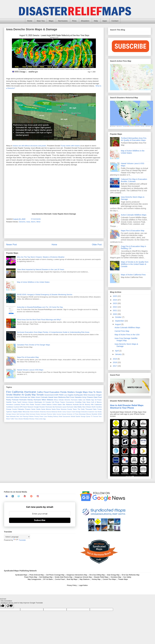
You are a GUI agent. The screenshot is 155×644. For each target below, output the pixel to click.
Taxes (75, 409)
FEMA (61, 395)
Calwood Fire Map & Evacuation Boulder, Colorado (134, 180)
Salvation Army (80, 397)
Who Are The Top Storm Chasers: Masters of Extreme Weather (41, 257)
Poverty (37, 417)
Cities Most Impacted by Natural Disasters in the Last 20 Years (41, 269)
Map (34, 395)
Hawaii (51, 397)
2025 (115, 296)
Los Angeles (69, 395)
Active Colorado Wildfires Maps (134, 215)
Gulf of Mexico (96, 402)
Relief (61, 417)
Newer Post (11, 245)
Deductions (85, 412)
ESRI (56, 395)
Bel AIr (82, 404)
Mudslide (95, 414)
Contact (115, 21)
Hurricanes (63, 21)
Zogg (44, 419)
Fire (9, 392)
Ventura (25, 402)
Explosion (91, 412)
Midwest (50, 400)
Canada (48, 402)
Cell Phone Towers (58, 402)
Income (59, 414)
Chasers (90, 397)
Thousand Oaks (91, 409)
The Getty (81, 409)
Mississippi (82, 414)
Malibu (80, 407)
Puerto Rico (25, 404)
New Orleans (87, 407)
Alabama (69, 404)
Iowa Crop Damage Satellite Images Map (126, 339)
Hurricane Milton (40, 400)
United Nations (46, 404)
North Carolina (97, 407)
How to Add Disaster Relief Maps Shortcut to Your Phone (127, 407)
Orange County (12, 409)
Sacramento (66, 417)
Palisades (21, 409)
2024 (115, 300)
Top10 (19, 402)
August (118, 324)
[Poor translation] (10, 606)
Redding (50, 417)
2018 (115, 362)
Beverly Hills (89, 404)
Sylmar (88, 417)
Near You (41, 21)
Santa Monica (46, 409)
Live (84, 400)
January (119, 354)
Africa (56, 400)
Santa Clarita (36, 409)
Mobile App (90, 400)
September (120, 321)
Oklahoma (62, 397)
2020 (115, 314)
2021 (115, 310)
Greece (14, 414)
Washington (38, 402)
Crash (73, 412)
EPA (21, 407)
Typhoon (9, 412)
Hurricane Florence (46, 414)
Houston (42, 407)
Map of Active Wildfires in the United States (33, 282)
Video (33, 397)
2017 (115, 366)
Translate (20, 540)
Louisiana (17, 404)
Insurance (92, 395)
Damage (78, 412)
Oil (96, 400)
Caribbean (10, 407)
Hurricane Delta (24, 414)
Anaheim (37, 412)
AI (44, 402)
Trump (99, 409)
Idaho (54, 414)
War (64, 404)
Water (20, 412)
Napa (8, 417)
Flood (46, 392)
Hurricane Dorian (35, 414)
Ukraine (21, 419)
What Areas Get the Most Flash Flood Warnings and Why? (39, 320)
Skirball (73, 417)
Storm (33, 222)
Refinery (56, 417)
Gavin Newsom (28, 407)
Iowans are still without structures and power (29, 146)
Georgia (9, 414)
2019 (115, 359)
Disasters (85, 21)
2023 (115, 303)
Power (99, 400)
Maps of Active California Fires (133, 275)
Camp (64, 412)
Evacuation (54, 392)
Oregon (99, 395)
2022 (115, 307)
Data (95, 397)
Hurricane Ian (25, 397)
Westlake (26, 419)
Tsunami (38, 404)
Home (30, 21)
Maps (51, 21)
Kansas (64, 414)
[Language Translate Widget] (17, 537)
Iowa (28, 222)
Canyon (69, 412)
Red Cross (70, 397)
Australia (76, 404)
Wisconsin (26, 412)
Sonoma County (66, 409)
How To (92, 392)
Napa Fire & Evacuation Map (28, 357)
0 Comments (36, 219)
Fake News (86, 402)
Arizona (49, 412)
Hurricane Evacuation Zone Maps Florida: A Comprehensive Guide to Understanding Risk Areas (53, 332)
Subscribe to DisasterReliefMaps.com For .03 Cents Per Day (40, 307)
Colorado (44, 397)
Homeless (10, 404)
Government (49, 395)
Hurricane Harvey (26, 400)
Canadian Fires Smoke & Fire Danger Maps (33, 345)
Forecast (15, 400)
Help (96, 21)
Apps (105, 21)
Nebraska (13, 417)
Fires (74, 21)
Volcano (31, 402)
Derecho (22, 222)
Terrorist (96, 417)
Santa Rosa (56, 409)
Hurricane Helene (13, 397)
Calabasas (98, 404)
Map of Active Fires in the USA (127, 335)
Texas (14, 402)
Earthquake (78, 395)
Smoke (9, 395)
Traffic (12, 419)
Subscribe (40, 520)
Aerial (32, 412)
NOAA (100, 414)
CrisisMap (78, 402)
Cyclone (16, 407)
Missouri (89, 414)
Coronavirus (70, 402)
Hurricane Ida (50, 407)
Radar (32, 404)
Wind (38, 222)
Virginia (15, 412)
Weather (17, 395)
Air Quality (26, 395)
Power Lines (43, 417)
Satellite (9, 402)
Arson (38, 397)
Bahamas (54, 412)
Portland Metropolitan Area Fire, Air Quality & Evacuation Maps (134, 139)
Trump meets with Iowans (70, 146)
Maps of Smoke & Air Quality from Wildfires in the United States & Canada (135, 264)
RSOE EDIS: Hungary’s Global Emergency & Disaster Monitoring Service (45, 295)
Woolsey (32, 419)
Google (36, 407)
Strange (83, 417)
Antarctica (43, 412)
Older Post (97, 245)
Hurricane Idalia (76, 400)
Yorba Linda (38, 419)
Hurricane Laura (61, 407)
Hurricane (30, 392)
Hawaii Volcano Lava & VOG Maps (30, 370)
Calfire (40, 392)
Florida (63, 392)
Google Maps (82, 392)
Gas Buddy (98, 412)
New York (19, 417)
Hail (18, 414)
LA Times (76, 414)
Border (60, 412)
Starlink (78, 417)
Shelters (71, 392)
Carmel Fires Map (122, 331)
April (117, 351)
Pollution (31, 417)
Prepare (28, 409)
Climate (61, 400)
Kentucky (70, 414)
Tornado (40, 395)
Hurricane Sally (72, 407)
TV (92, 417)
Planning (25, 417)
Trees (16, 419)
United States (57, 404)
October (119, 317)
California (18, 392)
